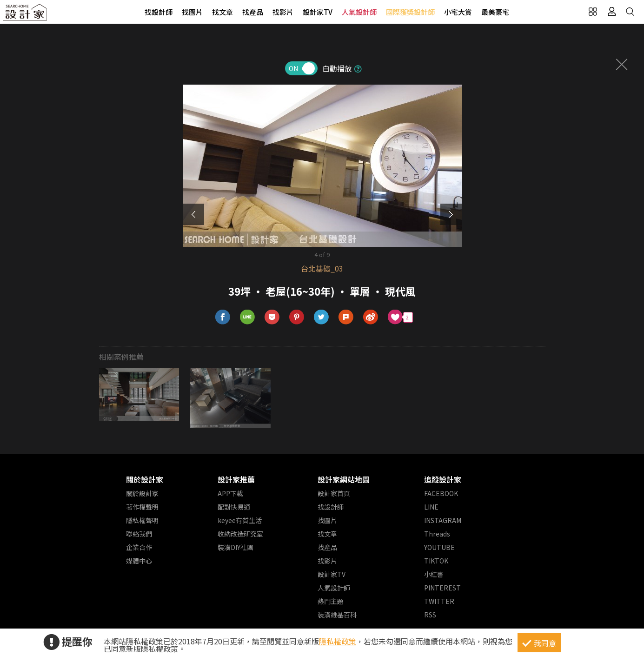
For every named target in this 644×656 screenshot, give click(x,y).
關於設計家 (145, 479)
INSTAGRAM (443, 520)
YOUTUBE (439, 547)
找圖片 (192, 12)
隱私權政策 (338, 641)
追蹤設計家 (443, 479)
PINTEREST (442, 588)
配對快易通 (234, 507)
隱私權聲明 (142, 520)
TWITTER (439, 601)
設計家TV (318, 12)
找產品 (253, 12)
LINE (431, 507)
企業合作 (139, 547)
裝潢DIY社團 (236, 547)
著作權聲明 (142, 507)
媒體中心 (139, 561)
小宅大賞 (458, 12)
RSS (430, 615)
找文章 (222, 12)
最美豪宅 (495, 12)
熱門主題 (331, 601)
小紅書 (434, 574)
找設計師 (159, 12)
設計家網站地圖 (344, 479)
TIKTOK (436, 561)
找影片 (283, 12)
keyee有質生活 (240, 520)
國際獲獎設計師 (410, 12)
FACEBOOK (441, 493)
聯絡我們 (139, 534)
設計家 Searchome (26, 15)
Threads (437, 534)
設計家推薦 (236, 479)
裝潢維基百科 (337, 615)
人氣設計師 (359, 12)
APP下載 (230, 493)
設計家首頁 (334, 493)
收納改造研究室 (240, 534)
